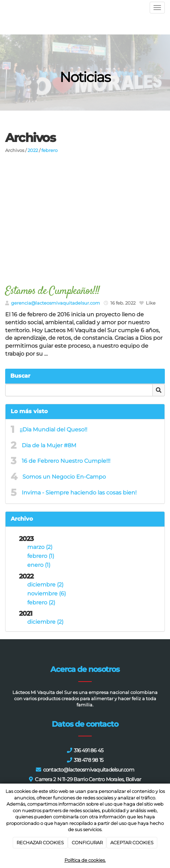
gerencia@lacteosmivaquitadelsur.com (56, 303)
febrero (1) (41, 556)
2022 (33, 150)
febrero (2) (41, 603)
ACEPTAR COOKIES (132, 843)
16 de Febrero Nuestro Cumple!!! (66, 461)
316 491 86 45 (88, 750)
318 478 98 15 (88, 760)
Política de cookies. (85, 860)
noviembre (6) (47, 594)
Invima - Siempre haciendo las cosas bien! (79, 493)
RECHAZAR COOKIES (40, 843)
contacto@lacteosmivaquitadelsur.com (89, 770)
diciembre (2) (45, 585)
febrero (49, 150)
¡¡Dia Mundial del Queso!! (53, 430)
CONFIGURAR (87, 843)
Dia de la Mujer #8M (49, 445)
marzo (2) (40, 547)
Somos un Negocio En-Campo (64, 477)
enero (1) (39, 565)
